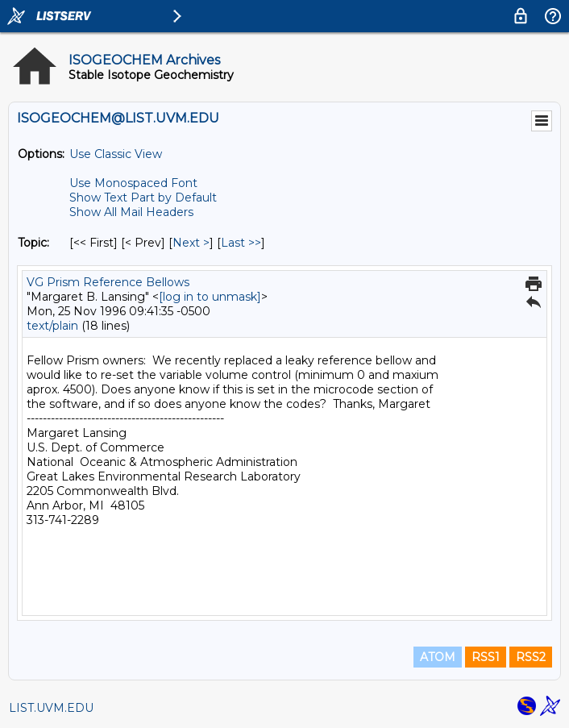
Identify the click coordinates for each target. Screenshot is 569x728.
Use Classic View (116, 154)
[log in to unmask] (210, 297)
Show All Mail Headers (131, 212)
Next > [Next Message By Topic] (191, 243)
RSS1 (486, 657)
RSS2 (531, 657)
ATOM (438, 657)
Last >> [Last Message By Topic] (241, 243)
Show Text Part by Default (143, 198)
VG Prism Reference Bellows (108, 282)
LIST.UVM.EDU (51, 708)
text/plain (52, 326)
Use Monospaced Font (133, 183)
